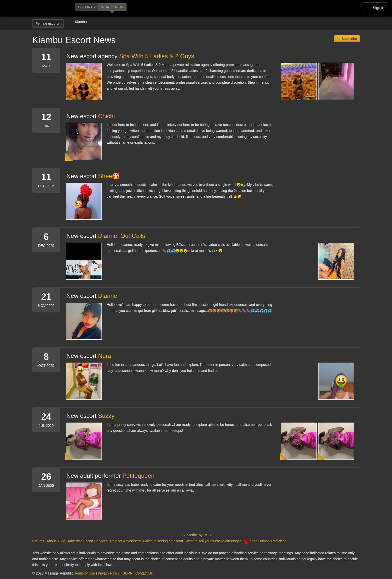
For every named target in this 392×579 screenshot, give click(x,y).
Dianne (107, 296)
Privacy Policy (109, 573)
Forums (38, 541)
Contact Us (144, 573)
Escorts (86, 7)
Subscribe (349, 39)
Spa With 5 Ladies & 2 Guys (156, 56)
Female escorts (48, 23)
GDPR (127, 573)
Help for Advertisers (125, 541)
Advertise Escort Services (88, 541)
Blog (62, 541)
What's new (112, 7)
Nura (104, 356)
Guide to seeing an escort (163, 541)
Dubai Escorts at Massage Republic (49, 8)
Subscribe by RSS (196, 535)
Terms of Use (84, 573)
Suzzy (106, 416)
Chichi (106, 116)
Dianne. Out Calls (121, 236)
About (51, 541)
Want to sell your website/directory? (213, 541)
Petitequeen (138, 476)
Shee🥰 (109, 176)
